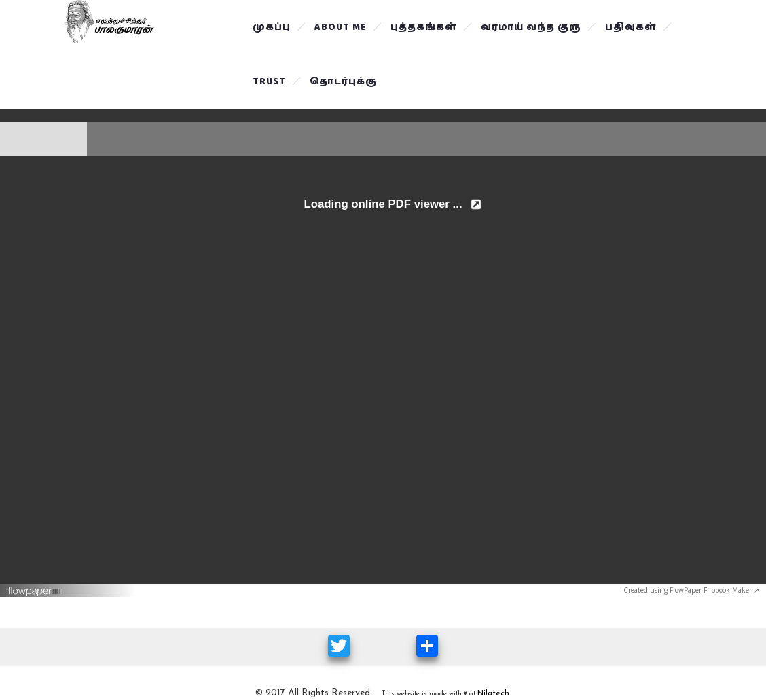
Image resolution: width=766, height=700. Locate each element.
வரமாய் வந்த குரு (531, 27)
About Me (341, 27)
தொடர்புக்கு (343, 81)
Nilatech (493, 693)
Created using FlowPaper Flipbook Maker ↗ (691, 590)
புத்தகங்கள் (424, 27)
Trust (269, 81)
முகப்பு (272, 27)
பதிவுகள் (631, 27)
